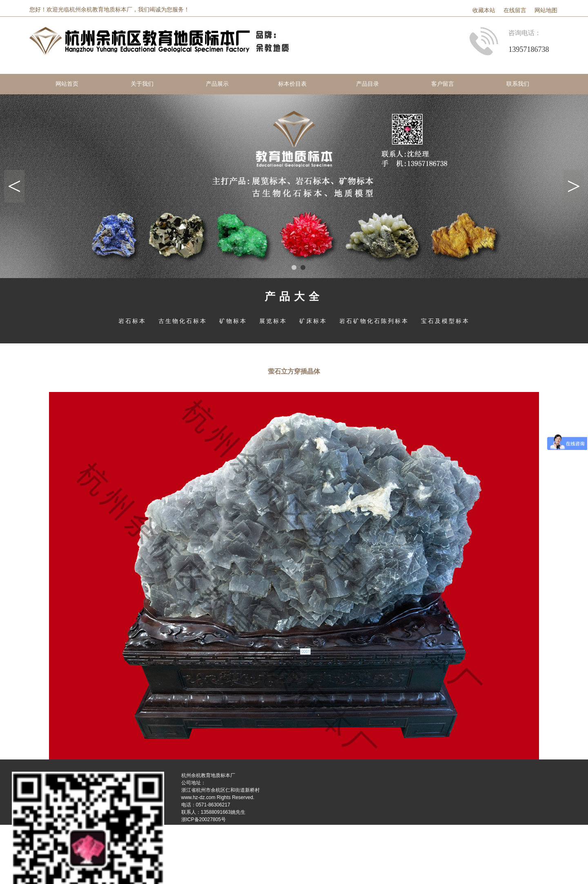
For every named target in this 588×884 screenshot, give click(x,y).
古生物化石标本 (183, 321)
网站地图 (546, 10)
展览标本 (273, 321)
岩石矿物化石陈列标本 (374, 321)
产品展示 (217, 84)
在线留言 (515, 10)
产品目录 (367, 84)
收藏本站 (484, 10)
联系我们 (518, 84)
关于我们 (142, 84)
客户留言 (443, 84)
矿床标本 (313, 321)
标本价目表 (292, 84)
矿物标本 (233, 321)
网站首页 (67, 84)
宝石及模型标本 (445, 321)
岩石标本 (132, 321)
